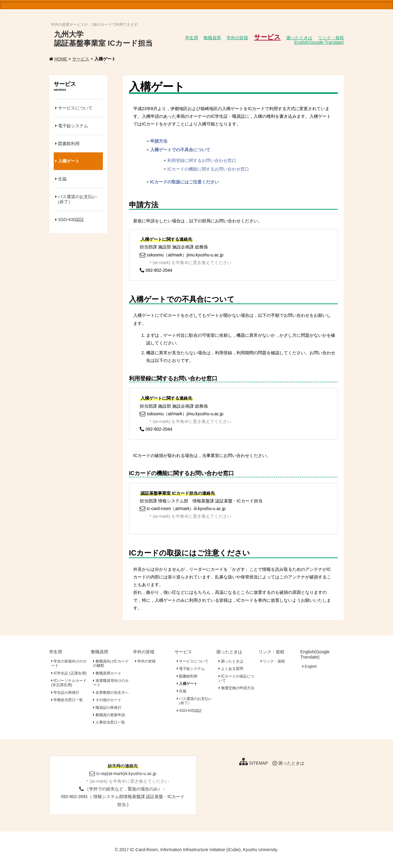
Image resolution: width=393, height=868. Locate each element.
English (310, 666)
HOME (61, 59)
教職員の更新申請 (109, 715)
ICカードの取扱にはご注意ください (185, 182)
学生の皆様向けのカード (69, 663)
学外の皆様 (144, 652)
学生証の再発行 (65, 693)
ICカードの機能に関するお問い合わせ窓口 (208, 169)
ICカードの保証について (236, 678)
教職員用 (99, 652)
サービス (81, 59)
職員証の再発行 (107, 708)
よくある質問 (231, 669)
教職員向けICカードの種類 (111, 663)
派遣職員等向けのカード (111, 683)
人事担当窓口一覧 (109, 722)
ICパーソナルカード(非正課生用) (69, 683)
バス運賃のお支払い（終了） (76, 199)
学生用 (56, 652)
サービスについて (74, 108)
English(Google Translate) (315, 654)
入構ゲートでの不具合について (180, 150)
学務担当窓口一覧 (67, 700)
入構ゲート (67, 161)
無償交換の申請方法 (236, 688)
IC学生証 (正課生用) (69, 673)
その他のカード (107, 700)
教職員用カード (107, 673)
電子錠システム (72, 126)
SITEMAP (253, 763)
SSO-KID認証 (70, 220)
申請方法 (159, 141)
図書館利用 (67, 144)
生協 (61, 179)
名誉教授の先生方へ (111, 693)
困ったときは (229, 652)
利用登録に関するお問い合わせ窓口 (202, 160)
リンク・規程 (271, 652)
